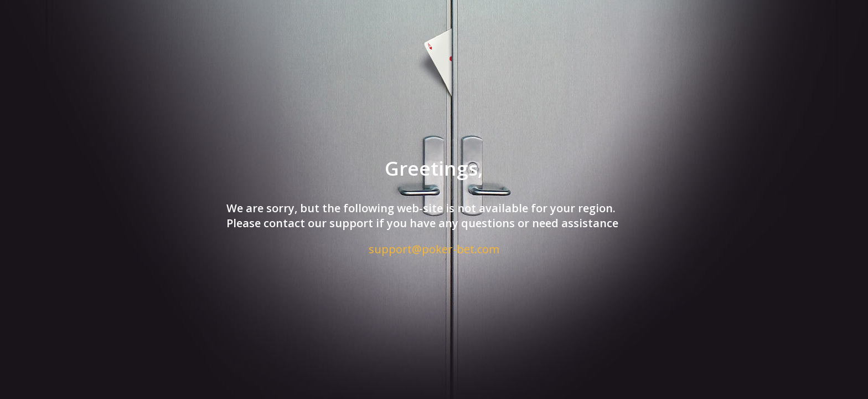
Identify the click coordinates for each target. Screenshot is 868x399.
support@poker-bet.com (434, 249)
